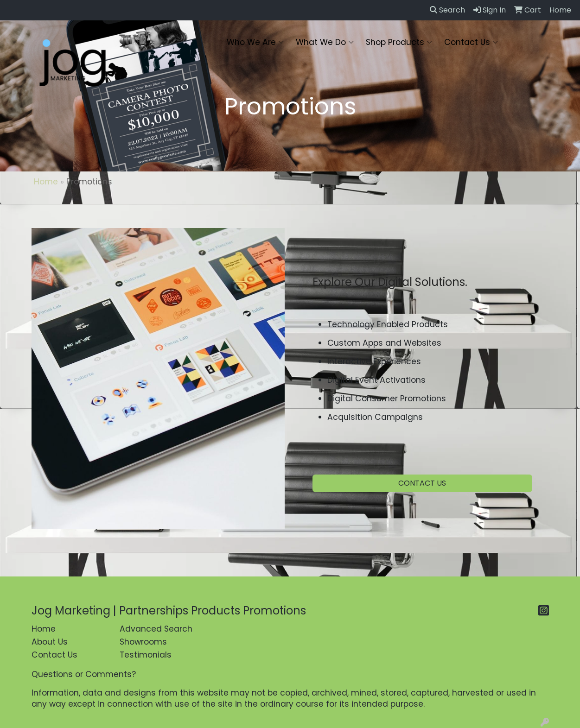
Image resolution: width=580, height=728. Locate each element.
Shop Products (399, 42)
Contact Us (471, 42)
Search (447, 10)
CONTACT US (422, 483)
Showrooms (143, 642)
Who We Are (255, 42)
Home (46, 182)
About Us (50, 642)
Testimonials (146, 655)
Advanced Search (156, 629)
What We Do (325, 42)
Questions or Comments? (84, 674)
